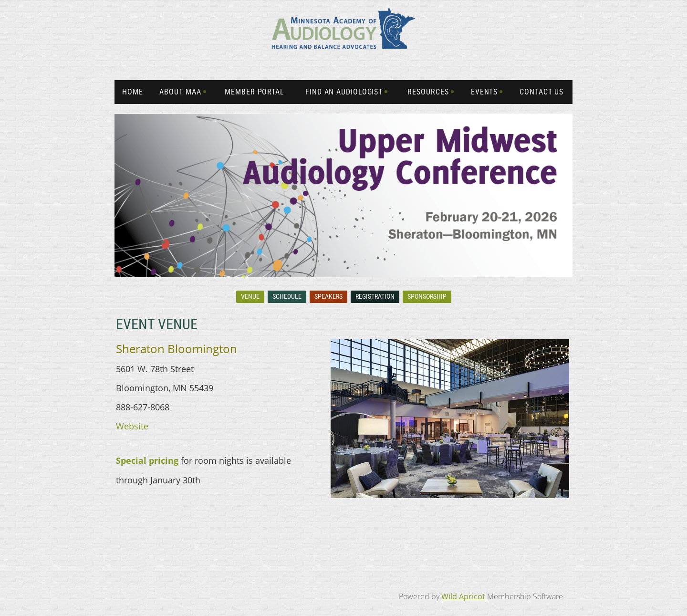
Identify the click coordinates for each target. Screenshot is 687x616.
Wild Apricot (463, 596)
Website (132, 426)
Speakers (328, 296)
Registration (375, 296)
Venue (250, 296)
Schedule (287, 296)
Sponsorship (427, 296)
